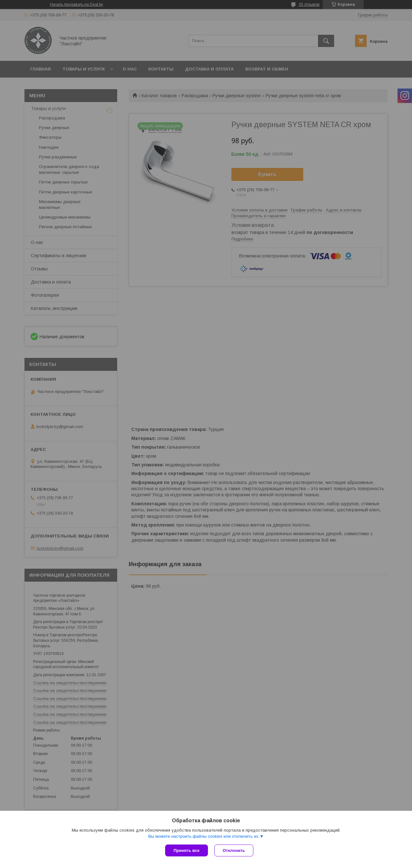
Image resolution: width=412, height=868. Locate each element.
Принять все (187, 850)
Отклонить (234, 850)
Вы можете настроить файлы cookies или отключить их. (204, 836)
